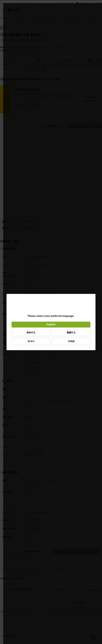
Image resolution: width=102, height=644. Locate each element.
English (51, 325)
